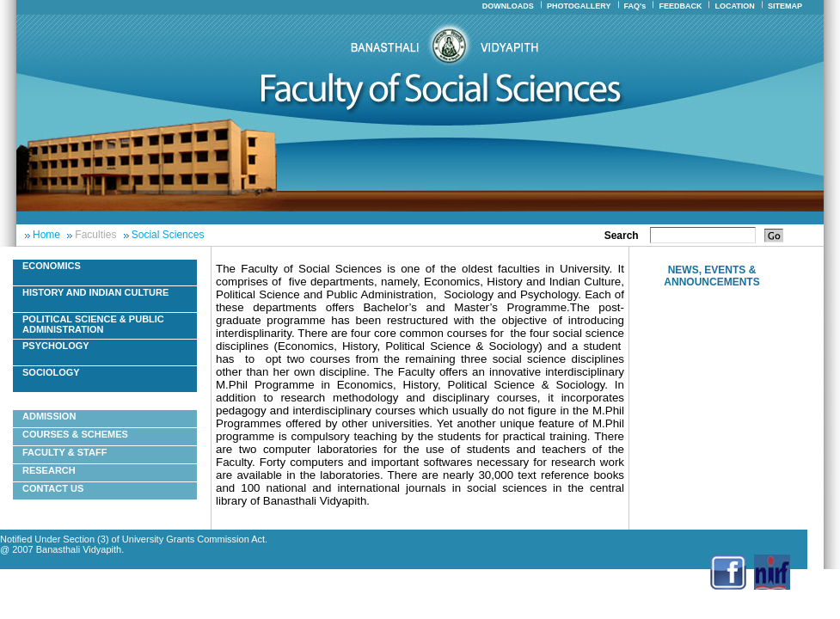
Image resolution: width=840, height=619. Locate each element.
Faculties (95, 235)
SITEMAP (785, 6)
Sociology (51, 372)
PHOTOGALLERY (579, 6)
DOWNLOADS (508, 6)
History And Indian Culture (95, 292)
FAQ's (635, 6)
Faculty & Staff (64, 452)
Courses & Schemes (75, 434)
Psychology (56, 346)
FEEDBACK (680, 6)
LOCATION (735, 6)
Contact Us (53, 488)
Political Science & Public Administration (93, 324)
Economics (52, 266)
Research (49, 470)
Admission (49, 416)
